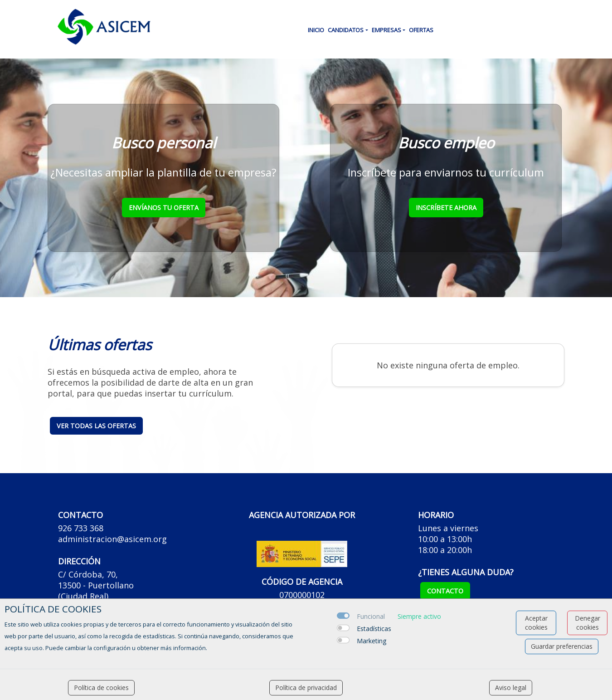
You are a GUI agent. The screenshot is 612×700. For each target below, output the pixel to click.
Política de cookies (101, 688)
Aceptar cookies (536, 623)
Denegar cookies (588, 623)
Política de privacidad (306, 688)
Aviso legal (511, 688)
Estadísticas (374, 629)
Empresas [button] (386, 30)
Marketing (372, 641)
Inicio (316, 30)
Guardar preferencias (562, 646)
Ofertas (421, 30)
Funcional (371, 616)
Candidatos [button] (346, 30)
